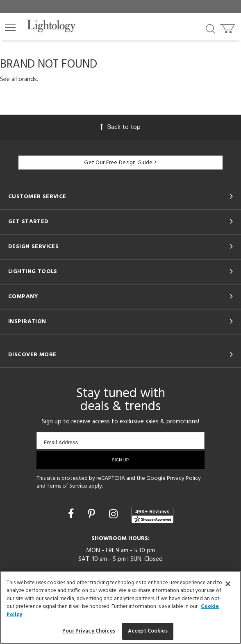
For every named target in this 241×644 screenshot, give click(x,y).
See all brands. (19, 79)
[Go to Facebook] (72, 515)
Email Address (61, 442)
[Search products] (210, 28)
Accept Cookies (148, 631)
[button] (10, 27)
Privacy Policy (184, 478)
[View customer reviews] (152, 515)
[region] (120, 607)
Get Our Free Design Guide (120, 163)
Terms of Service (67, 486)
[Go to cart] (228, 27)
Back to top (120, 127)
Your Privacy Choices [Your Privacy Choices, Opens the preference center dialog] (89, 631)
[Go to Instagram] (115, 515)
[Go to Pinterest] (93, 515)
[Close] (228, 584)
